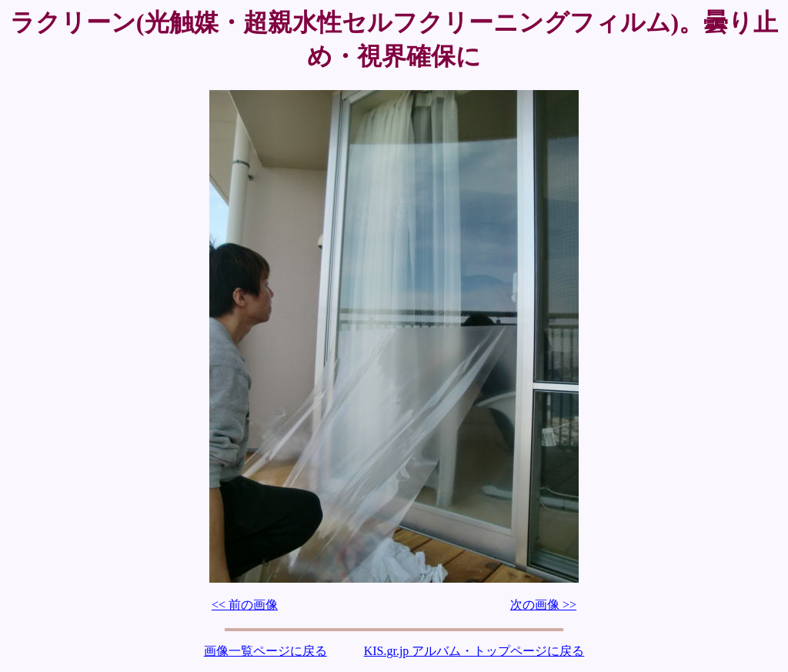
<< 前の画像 (245, 605)
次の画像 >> (543, 605)
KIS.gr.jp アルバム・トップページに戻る (474, 651)
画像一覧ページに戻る (265, 651)
